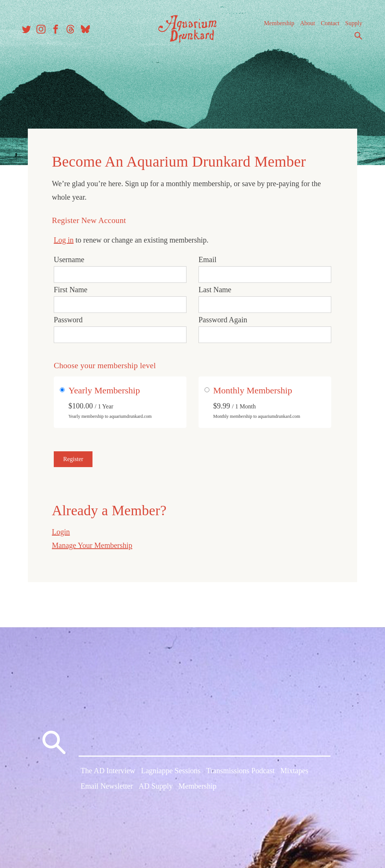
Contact (327, 26)
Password (68, 317)
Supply (350, 26)
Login (61, 530)
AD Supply (156, 789)
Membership (276, 26)
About (304, 26)
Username (69, 257)
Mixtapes (294, 773)
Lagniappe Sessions (171, 773)
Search (355, 39)
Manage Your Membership (92, 543)
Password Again (223, 317)
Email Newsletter (107, 789)
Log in (64, 238)
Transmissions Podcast (240, 773)
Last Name (215, 287)
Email (208, 257)
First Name (70, 287)
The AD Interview (108, 773)
